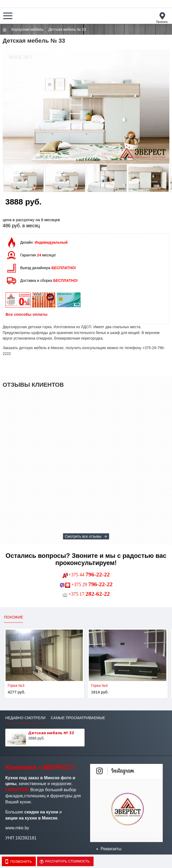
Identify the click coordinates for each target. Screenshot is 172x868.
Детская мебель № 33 (51, 733)
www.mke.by (17, 828)
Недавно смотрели (25, 718)
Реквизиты (111, 849)
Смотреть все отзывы (83, 536)
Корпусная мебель (27, 29)
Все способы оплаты (27, 314)
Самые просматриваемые (78, 718)
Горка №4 (99, 686)
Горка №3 (16, 686)
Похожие (14, 617)
